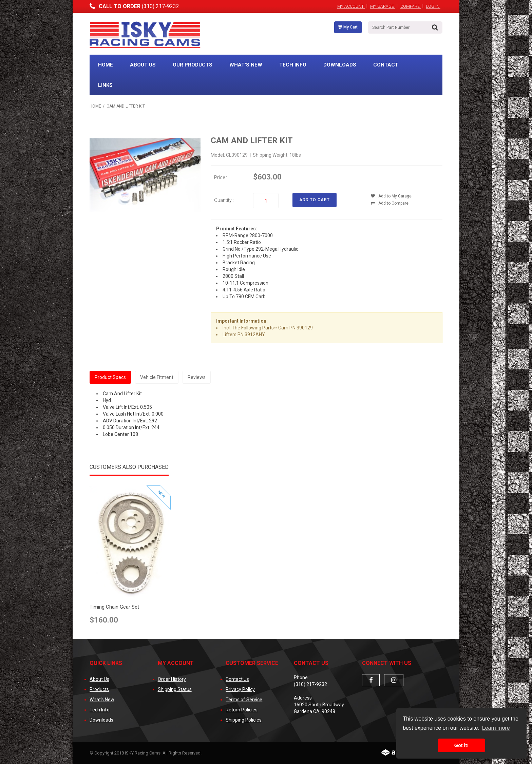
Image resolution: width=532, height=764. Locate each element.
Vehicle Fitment (157, 377)
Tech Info (293, 65)
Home (106, 65)
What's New (246, 65)
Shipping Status (175, 689)
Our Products (193, 65)
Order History (172, 679)
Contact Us (237, 679)
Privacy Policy (240, 689)
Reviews (197, 377)
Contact (386, 65)
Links (105, 85)
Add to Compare (390, 203)
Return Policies (242, 710)
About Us (143, 65)
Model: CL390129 (230, 155)
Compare (411, 6)
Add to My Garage (391, 196)
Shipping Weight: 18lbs (277, 155)
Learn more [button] (496, 728)
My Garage (383, 6)
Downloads (340, 65)
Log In (433, 6)
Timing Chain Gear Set (114, 607)
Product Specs (110, 377)
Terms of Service (244, 700)
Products (99, 689)
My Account (351, 6)
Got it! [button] (461, 745)
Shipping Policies (244, 720)
